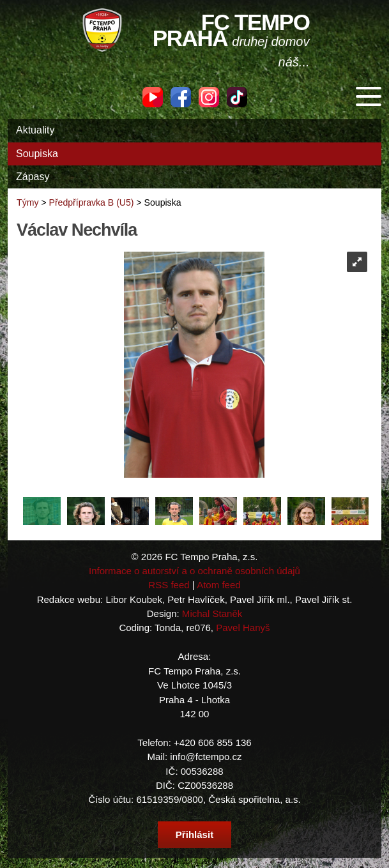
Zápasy (33, 177)
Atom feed (219, 585)
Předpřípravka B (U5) (92, 202)
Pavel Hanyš (243, 628)
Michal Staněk (212, 613)
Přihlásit (194, 834)
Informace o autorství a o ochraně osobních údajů (194, 571)
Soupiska (37, 154)
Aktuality (35, 130)
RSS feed (169, 585)
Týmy (27, 202)
